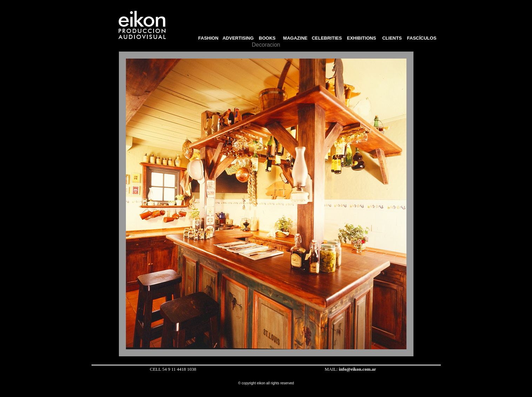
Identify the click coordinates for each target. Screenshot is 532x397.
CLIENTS (392, 38)
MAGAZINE (295, 38)
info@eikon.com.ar (357, 369)
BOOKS (269, 38)
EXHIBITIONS (361, 38)
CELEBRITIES (327, 38)
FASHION (207, 38)
